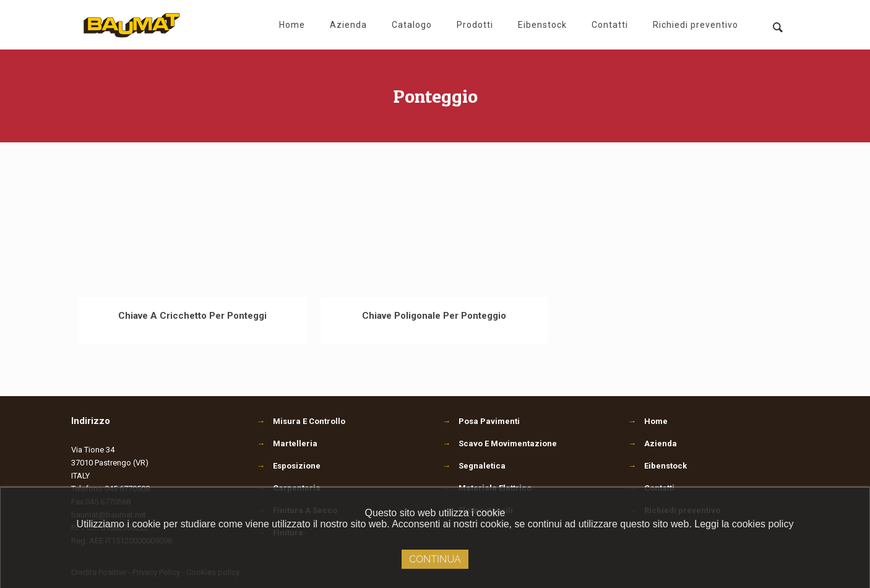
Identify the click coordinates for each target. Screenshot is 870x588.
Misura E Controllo (301, 421)
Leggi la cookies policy (744, 524)
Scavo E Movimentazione (500, 443)
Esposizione (289, 466)
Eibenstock (665, 466)
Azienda (661, 443)
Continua (435, 559)
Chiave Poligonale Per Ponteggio (434, 316)
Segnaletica (474, 466)
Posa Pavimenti (481, 421)
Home (656, 421)
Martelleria (287, 443)
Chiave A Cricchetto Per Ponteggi (192, 316)
